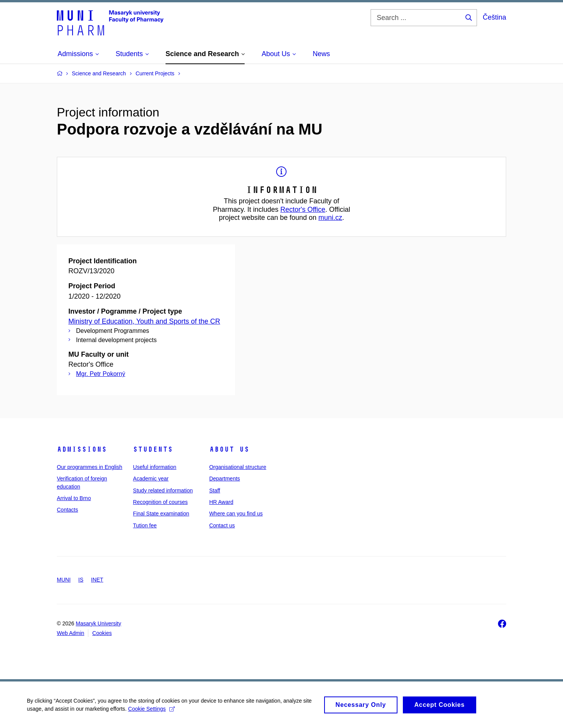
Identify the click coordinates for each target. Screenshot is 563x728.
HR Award (221, 502)
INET (97, 580)
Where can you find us (236, 514)
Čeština (494, 17)
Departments (225, 479)
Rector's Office (303, 209)
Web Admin (70, 633)
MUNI (64, 580)
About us (229, 449)
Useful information (155, 467)
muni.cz (330, 218)
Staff (215, 490)
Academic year (151, 479)
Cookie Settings (152, 712)
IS (81, 580)
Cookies (102, 633)
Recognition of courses (160, 502)
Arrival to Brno (74, 498)
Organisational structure (238, 467)
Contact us (222, 525)
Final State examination (161, 514)
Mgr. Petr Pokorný (101, 374)
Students (153, 449)
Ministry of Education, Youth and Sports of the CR (144, 321)
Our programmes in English (89, 467)
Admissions (82, 449)
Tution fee (145, 525)
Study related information (163, 490)
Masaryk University (98, 623)
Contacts (67, 510)
